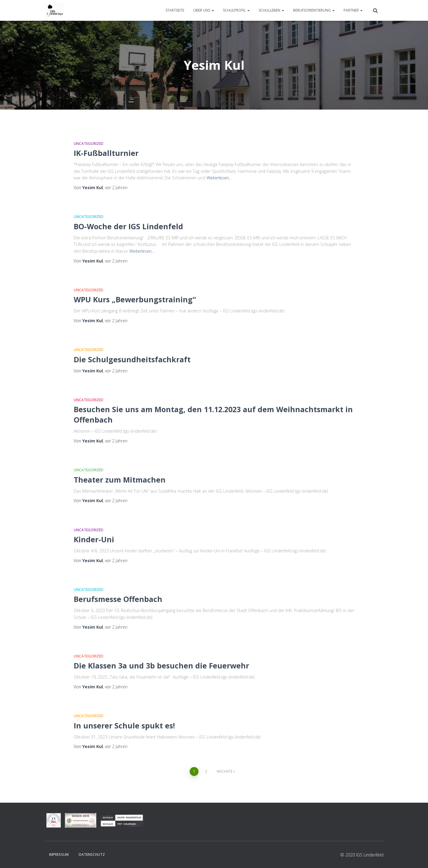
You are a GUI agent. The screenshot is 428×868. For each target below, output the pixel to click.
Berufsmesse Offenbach (118, 599)
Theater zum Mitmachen (120, 480)
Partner (353, 10)
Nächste (225, 771)
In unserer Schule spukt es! (124, 725)
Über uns (204, 10)
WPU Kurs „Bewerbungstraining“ (135, 299)
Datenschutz (92, 854)
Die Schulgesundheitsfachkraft (132, 359)
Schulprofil (236, 10)
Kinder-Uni (94, 539)
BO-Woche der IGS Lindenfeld (128, 226)
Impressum (59, 854)
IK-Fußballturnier (106, 153)
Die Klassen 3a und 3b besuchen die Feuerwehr (161, 665)
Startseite (175, 10)
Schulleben (271, 10)
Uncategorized (89, 144)
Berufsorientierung (314, 10)
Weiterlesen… (219, 178)
